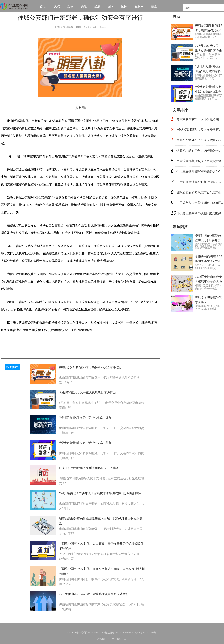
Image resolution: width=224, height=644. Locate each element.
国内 (111, 6)
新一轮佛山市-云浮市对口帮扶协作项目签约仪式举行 (94, 594)
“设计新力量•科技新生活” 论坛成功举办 (85, 418)
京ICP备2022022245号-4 (146, 633)
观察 (70, 6)
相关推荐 (12, 367)
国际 (124, 6)
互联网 (139, 6)
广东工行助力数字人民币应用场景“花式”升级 (89, 468)
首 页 (43, 6)
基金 (154, 6)
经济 (97, 6)
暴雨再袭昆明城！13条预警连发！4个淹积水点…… (209, 261)
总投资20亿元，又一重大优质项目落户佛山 (87, 392)
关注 (84, 6)
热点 (57, 6)
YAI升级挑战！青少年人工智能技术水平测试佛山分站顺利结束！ (102, 493)
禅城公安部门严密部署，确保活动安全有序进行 (90, 367)
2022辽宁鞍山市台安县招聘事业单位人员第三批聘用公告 (209, 282)
